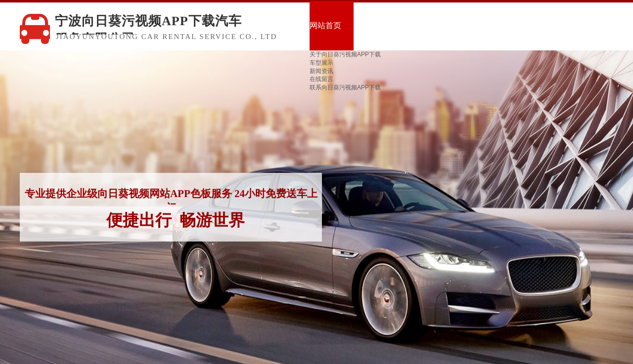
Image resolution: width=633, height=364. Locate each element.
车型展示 (321, 63)
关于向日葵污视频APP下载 (345, 54)
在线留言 (321, 79)
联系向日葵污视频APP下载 (345, 87)
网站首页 (325, 25)
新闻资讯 (321, 71)
